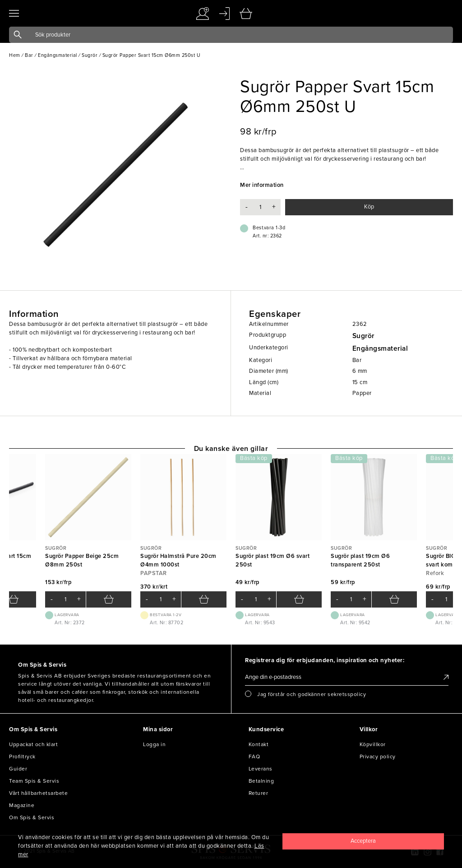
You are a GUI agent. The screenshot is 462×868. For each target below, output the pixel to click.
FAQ (254, 757)
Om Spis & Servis (32, 817)
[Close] (363, 841)
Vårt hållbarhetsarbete (38, 793)
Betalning (261, 781)
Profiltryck (22, 757)
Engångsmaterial (380, 348)
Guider (18, 769)
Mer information (262, 185)
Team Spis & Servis (34, 781)
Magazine (22, 805)
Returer (259, 793)
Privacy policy (378, 757)
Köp (369, 207)
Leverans (261, 769)
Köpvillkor (373, 744)
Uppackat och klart (33, 744)
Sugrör (363, 336)
